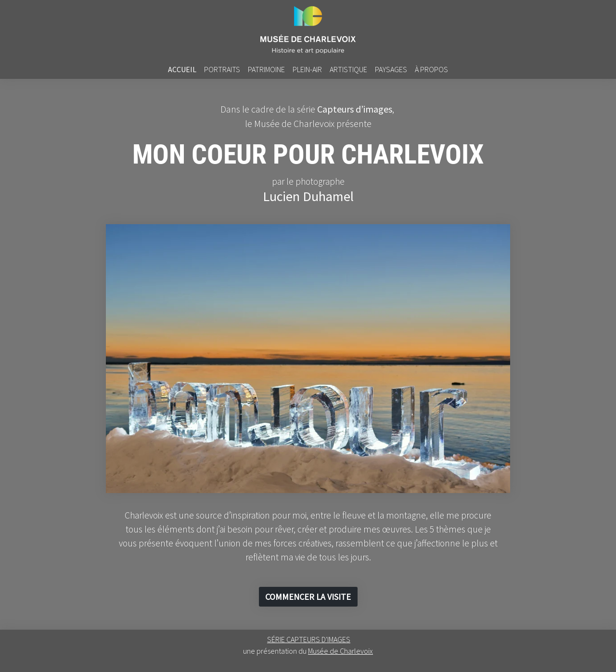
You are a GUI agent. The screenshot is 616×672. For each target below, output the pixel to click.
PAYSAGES (391, 69)
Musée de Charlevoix (340, 651)
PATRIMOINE (266, 69)
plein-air (307, 69)
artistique (348, 69)
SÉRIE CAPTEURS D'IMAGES (309, 639)
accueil (182, 69)
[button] (308, 597)
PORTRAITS (222, 69)
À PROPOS (431, 69)
